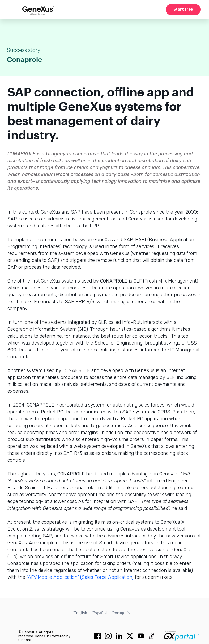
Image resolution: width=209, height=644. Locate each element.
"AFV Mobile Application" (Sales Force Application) (80, 577)
